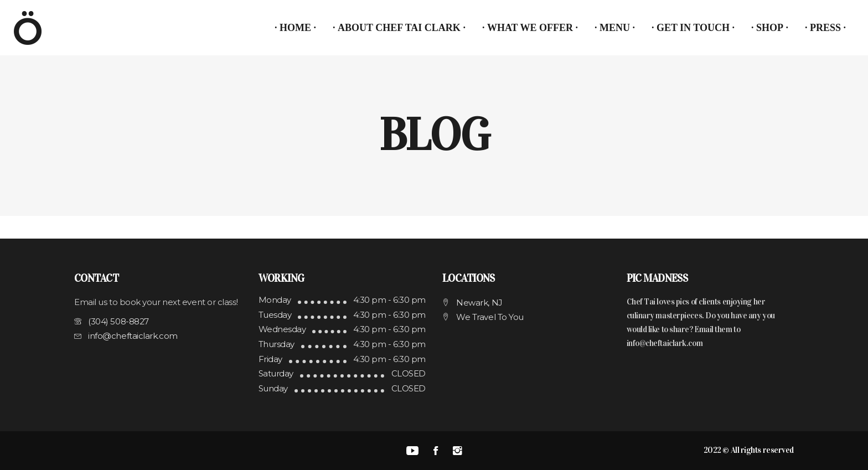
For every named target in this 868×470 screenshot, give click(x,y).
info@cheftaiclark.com (665, 343)
